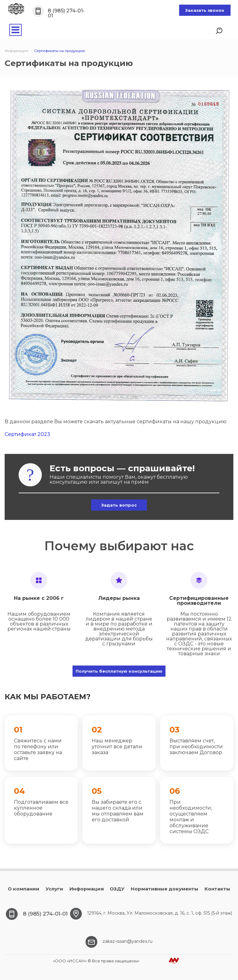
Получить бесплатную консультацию (119, 671)
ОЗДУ (117, 889)
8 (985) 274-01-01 (66, 13)
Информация (87, 889)
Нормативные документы (165, 889)
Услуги (54, 889)
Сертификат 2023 (27, 434)
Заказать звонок (205, 10)
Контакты (217, 889)
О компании (24, 889)
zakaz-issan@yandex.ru (128, 941)
